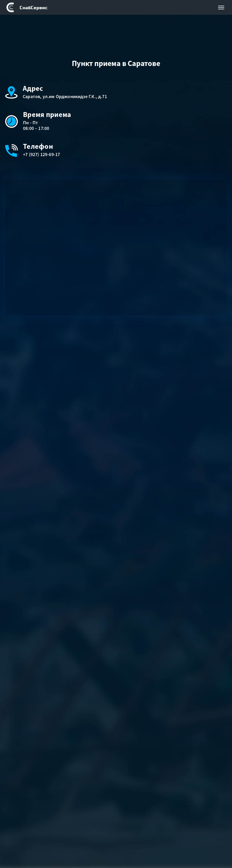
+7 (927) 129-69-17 (41, 155)
